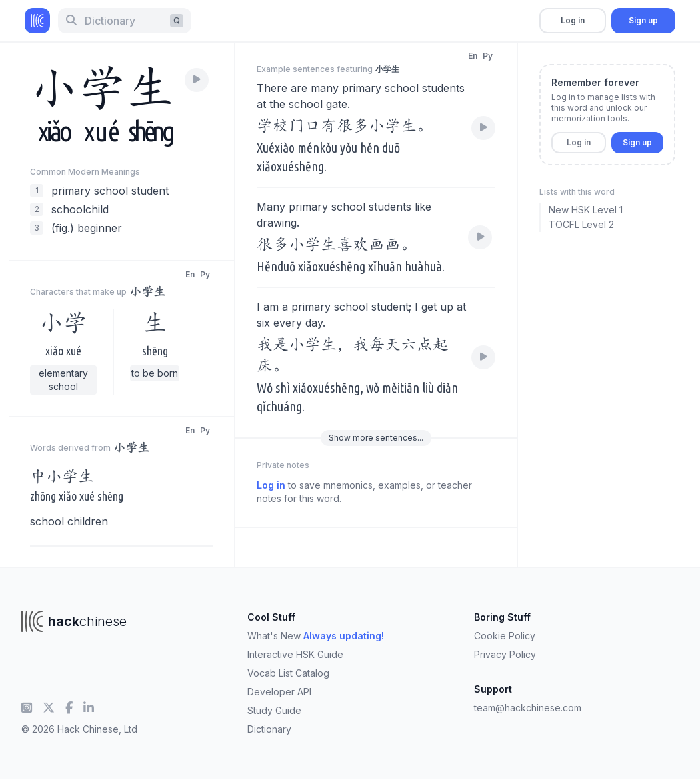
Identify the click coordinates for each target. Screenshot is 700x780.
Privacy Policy (505, 654)
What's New (316, 636)
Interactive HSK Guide (295, 654)
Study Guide (274, 710)
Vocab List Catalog (288, 673)
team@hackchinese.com (528, 708)
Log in (573, 20)
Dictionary (269, 729)
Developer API (279, 692)
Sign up (643, 20)
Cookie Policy (505, 636)
